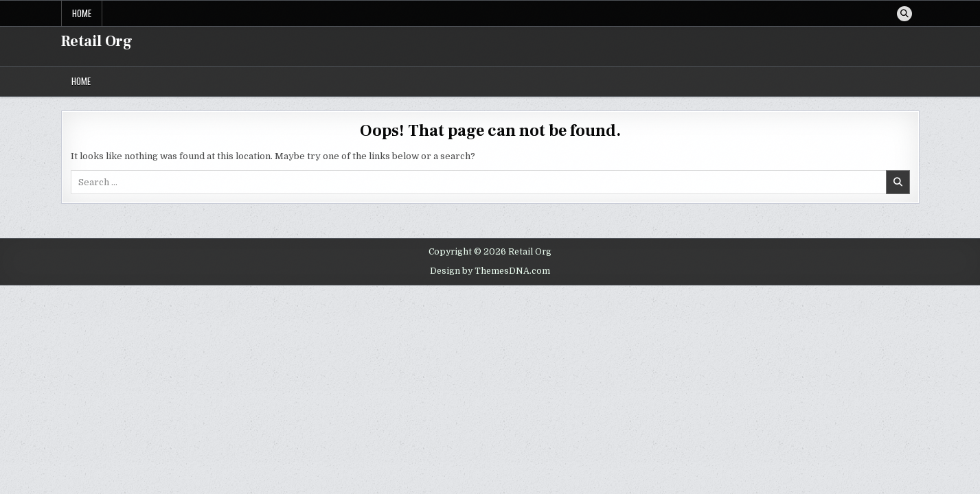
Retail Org (97, 41)
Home (82, 13)
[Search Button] (904, 14)
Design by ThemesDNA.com (490, 271)
